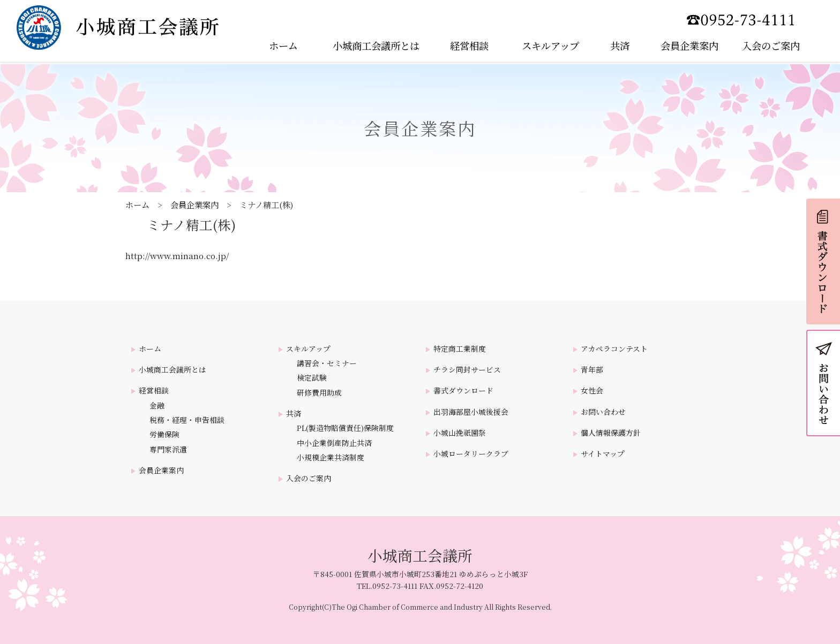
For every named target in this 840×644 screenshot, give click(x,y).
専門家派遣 (168, 449)
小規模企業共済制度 (331, 457)
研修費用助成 (319, 393)
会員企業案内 (194, 204)
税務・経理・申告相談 (187, 420)
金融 (157, 406)
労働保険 (164, 434)
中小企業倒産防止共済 (334, 443)
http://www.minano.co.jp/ (177, 255)
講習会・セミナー (327, 363)
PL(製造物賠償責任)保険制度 (345, 428)
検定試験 (312, 378)
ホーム (137, 204)
